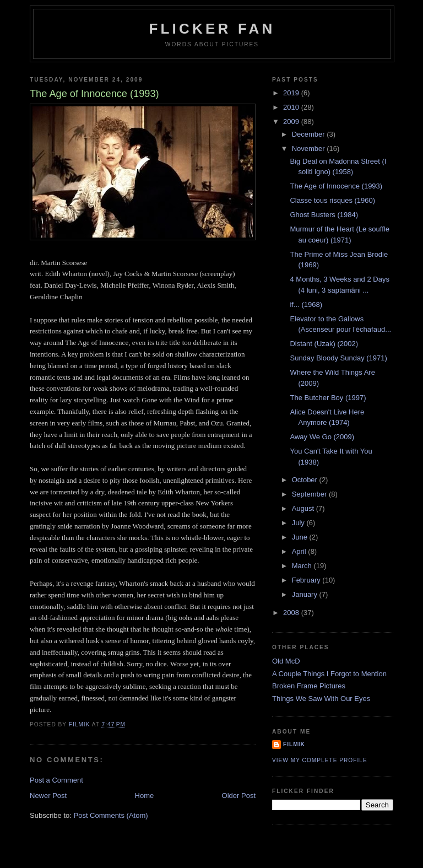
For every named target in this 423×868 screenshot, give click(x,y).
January (306, 594)
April (300, 551)
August (304, 508)
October (306, 480)
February (307, 580)
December (310, 134)
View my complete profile (320, 760)
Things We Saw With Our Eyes (321, 699)
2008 (292, 613)
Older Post (239, 796)
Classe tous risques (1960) (332, 200)
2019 (292, 93)
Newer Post (48, 796)
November (310, 149)
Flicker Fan (212, 29)
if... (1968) (306, 304)
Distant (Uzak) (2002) (324, 344)
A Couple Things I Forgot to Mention (329, 674)
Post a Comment (56, 780)
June (301, 537)
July (299, 523)
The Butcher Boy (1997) (328, 398)
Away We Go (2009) (322, 437)
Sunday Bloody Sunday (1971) (338, 358)
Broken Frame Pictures (309, 686)
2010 (292, 107)
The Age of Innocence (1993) (336, 186)
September (310, 494)
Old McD (286, 661)
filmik (294, 744)
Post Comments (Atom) (111, 815)
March (303, 566)
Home (145, 796)
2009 (292, 122)
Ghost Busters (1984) (324, 215)
